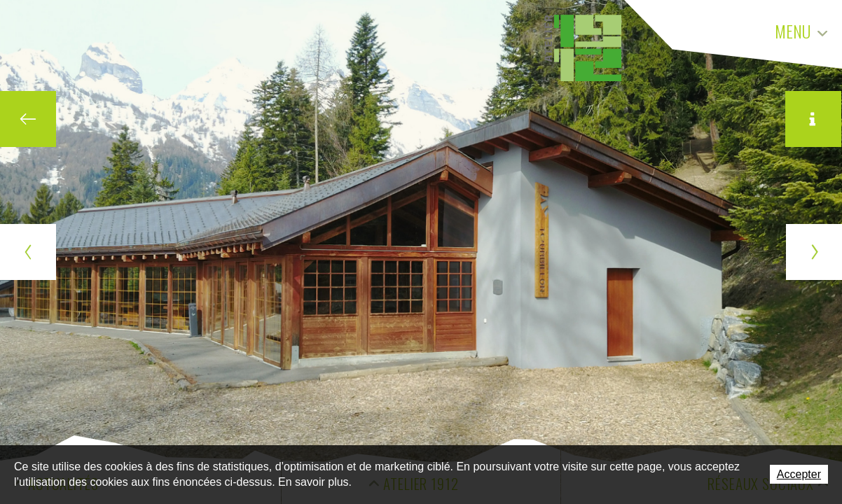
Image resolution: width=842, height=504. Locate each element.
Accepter (799, 474)
